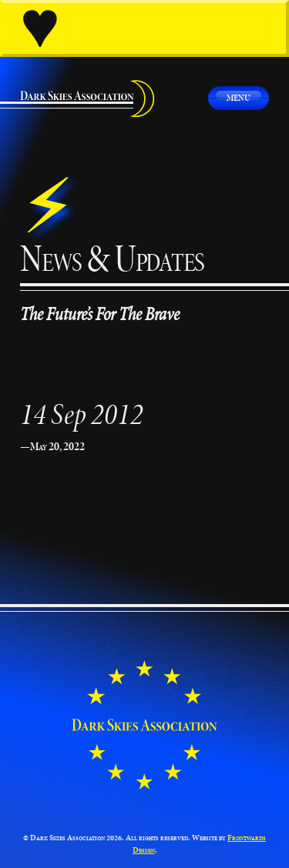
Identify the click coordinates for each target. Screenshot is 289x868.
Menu (239, 97)
